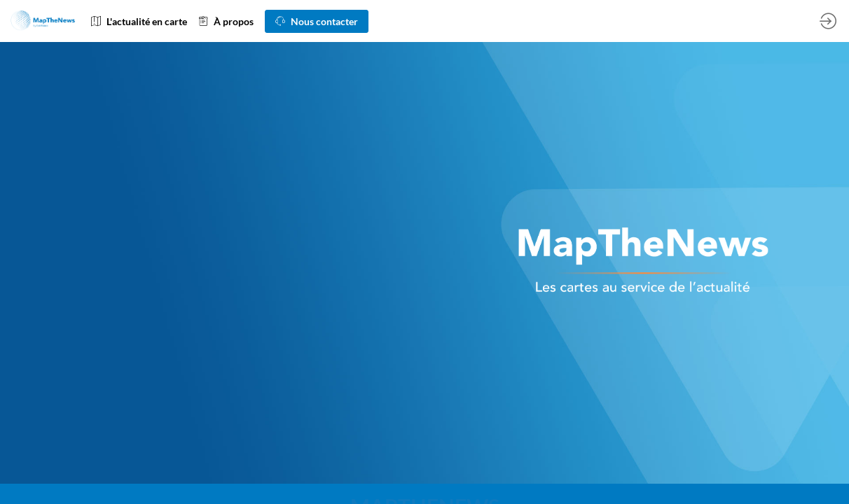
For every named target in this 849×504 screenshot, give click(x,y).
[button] (317, 21)
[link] (139, 21)
